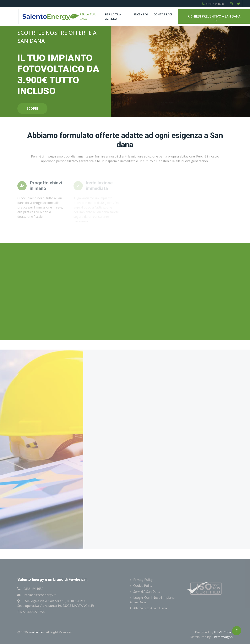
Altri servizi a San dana (150, 608)
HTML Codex (223, 632)
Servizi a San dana (147, 592)
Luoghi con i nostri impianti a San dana (152, 600)
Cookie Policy (143, 586)
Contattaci (163, 14)
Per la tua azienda (113, 16)
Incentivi (141, 14)
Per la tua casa (88, 16)
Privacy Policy (143, 580)
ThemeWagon (222, 637)
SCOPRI (32, 108)
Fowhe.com (37, 632)
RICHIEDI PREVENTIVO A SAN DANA (214, 18)
